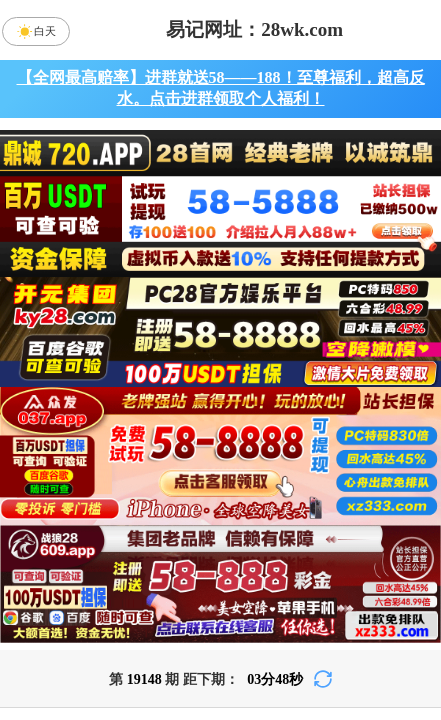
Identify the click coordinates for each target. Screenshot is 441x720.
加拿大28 (60, 490)
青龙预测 (221, 543)
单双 (381, 649)
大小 (274, 649)
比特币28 (381, 490)
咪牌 (356, 401)
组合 (60, 649)
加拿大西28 (167, 490)
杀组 (167, 649)
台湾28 (274, 490)
